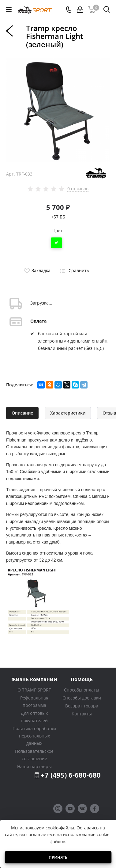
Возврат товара (82, 706)
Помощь (82, 679)
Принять (58, 857)
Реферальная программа (34, 701)
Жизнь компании (34, 679)
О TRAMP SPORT (34, 690)
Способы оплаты (82, 690)
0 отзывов (78, 189)
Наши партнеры (34, 766)
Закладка (36, 270)
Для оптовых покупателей (34, 717)
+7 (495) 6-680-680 (71, 775)
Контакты (82, 714)
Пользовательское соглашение (34, 755)
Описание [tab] (22, 413)
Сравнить (73, 270)
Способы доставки (82, 698)
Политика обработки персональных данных (34, 736)
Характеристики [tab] (68, 413)
